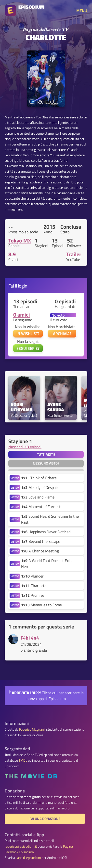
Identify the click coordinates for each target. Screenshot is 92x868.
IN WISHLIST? (28, 334)
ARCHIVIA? (62, 334)
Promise (33, 595)
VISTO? (15, 478)
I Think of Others (39, 478)
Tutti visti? (46, 454)
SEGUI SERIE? (28, 348)
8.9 (12, 254)
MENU (82, 11)
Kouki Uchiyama (22, 407)
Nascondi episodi (25, 447)
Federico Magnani (32, 729)
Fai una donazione (45, 819)
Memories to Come (41, 605)
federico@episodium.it (21, 846)
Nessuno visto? (46, 463)
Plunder (32, 576)
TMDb (23, 760)
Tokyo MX (20, 241)
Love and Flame (38, 497)
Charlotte (34, 586)
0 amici (22, 315)
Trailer (74, 254)
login (23, 286)
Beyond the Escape (41, 541)
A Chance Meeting (40, 551)
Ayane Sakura (56, 407)
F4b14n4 (30, 638)
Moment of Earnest (41, 507)
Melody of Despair (40, 487)
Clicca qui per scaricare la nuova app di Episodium (46, 696)
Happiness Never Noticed (46, 532)
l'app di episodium (28, 858)
